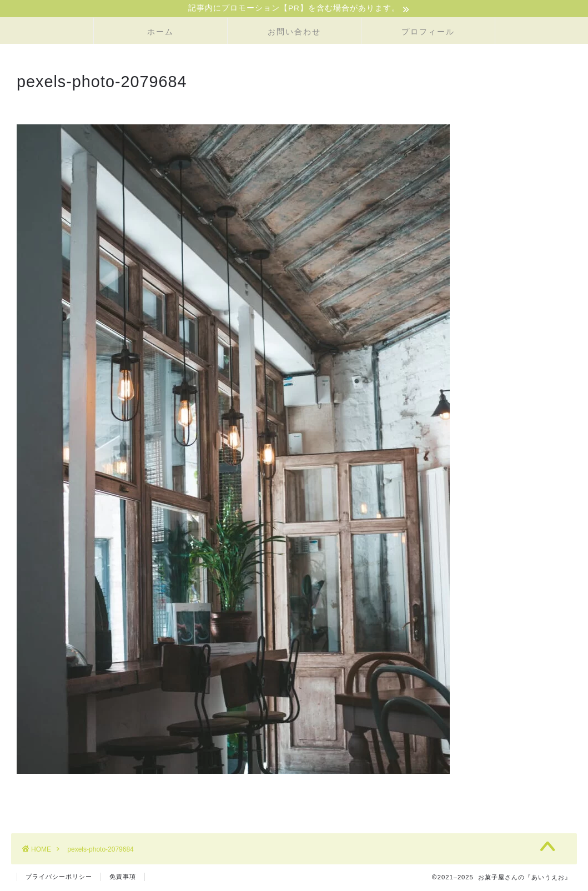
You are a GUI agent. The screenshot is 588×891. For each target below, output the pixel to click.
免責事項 (123, 878)
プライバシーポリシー (59, 878)
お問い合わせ (294, 33)
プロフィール (428, 33)
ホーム (160, 33)
